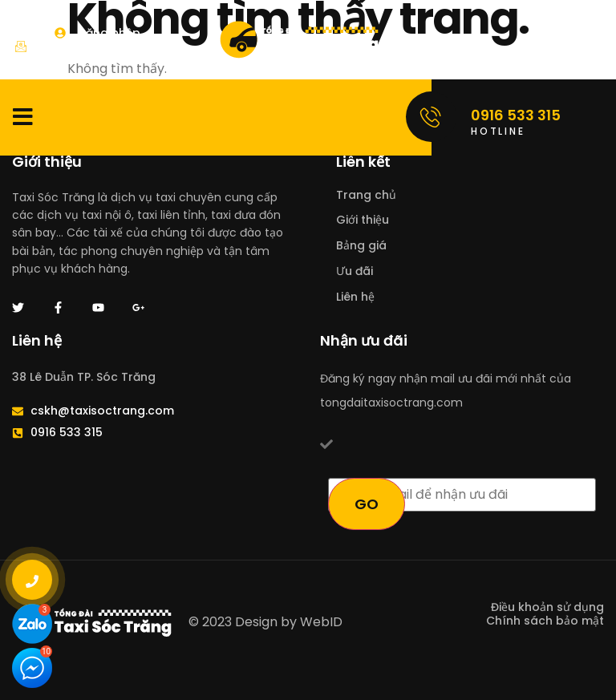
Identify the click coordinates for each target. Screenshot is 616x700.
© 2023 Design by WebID (265, 622)
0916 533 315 (516, 115)
